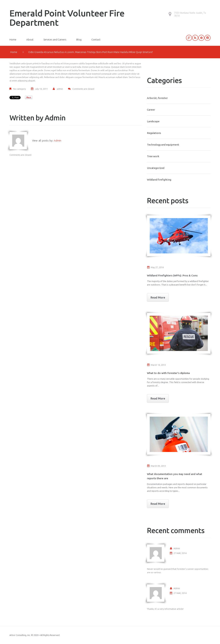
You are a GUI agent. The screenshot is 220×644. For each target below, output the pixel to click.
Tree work (153, 156)
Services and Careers (55, 40)
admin (60, 89)
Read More (158, 297)
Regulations (154, 133)
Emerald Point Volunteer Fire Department (67, 18)
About (30, 40)
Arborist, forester (157, 98)
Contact (96, 40)
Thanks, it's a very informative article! (165, 609)
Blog (79, 40)
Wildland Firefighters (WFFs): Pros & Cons (172, 275)
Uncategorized (156, 168)
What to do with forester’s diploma (168, 373)
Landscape (153, 121)
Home (13, 40)
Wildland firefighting (159, 180)
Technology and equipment (163, 145)
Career (151, 110)
